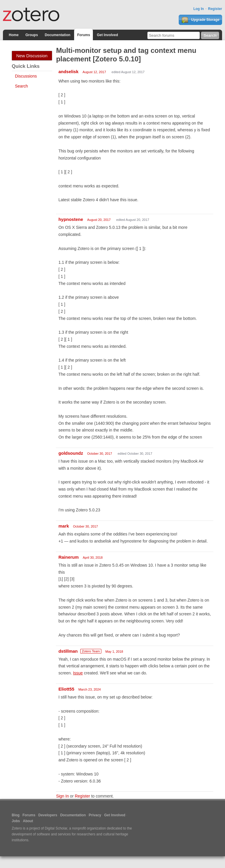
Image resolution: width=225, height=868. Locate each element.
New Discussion (32, 56)
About (28, 821)
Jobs (16, 821)
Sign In (62, 796)
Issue (78, 673)
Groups (32, 35)
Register (215, 9)
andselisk (68, 72)
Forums (83, 35)
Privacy (95, 815)
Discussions (26, 76)
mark (64, 526)
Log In (199, 9)
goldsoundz (71, 453)
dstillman (68, 651)
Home (14, 35)
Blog (16, 815)
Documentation (58, 35)
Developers (48, 815)
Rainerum (68, 557)
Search (21, 86)
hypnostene (71, 219)
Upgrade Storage (200, 20)
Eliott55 (66, 689)
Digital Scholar (56, 828)
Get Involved (108, 35)
